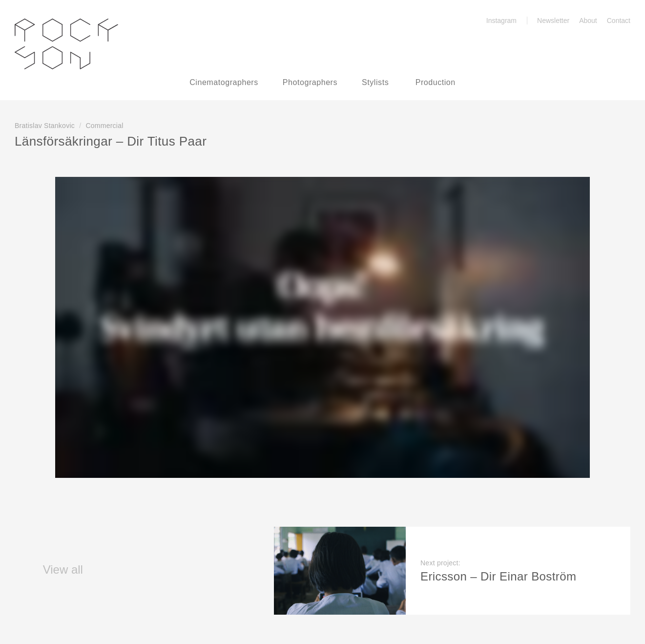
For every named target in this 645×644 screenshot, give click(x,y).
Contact (619, 21)
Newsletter (553, 21)
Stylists (375, 82)
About (588, 21)
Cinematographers (224, 82)
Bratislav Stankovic (45, 126)
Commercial (104, 126)
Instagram (496, 21)
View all (49, 569)
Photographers (310, 82)
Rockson (66, 44)
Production (436, 82)
